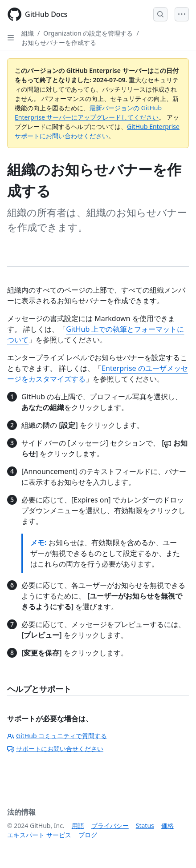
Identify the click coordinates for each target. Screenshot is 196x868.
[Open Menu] (182, 14)
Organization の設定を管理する (88, 33)
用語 (78, 826)
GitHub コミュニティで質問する (57, 736)
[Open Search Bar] (160, 14)
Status (145, 826)
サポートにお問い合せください (55, 749)
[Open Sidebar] (11, 38)
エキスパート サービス (39, 835)
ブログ (88, 835)
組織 (28, 33)
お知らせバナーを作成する (59, 42)
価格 (167, 826)
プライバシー (110, 826)
